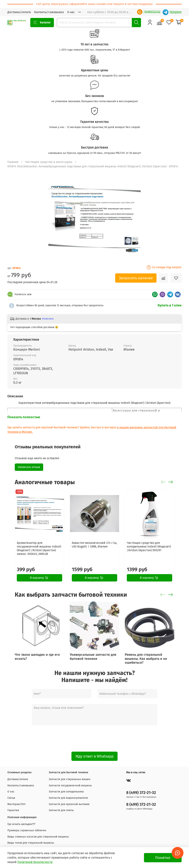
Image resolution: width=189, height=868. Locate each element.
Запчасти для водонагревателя (68, 798)
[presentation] (94, 739)
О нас (71, 12)
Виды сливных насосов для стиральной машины (38, 837)
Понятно (163, 858)
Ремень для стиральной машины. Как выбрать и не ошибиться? (146, 659)
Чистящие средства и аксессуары (49, 162)
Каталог (42, 23)
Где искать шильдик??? (21, 824)
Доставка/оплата (19, 12)
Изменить (48, 319)
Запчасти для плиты (61, 810)
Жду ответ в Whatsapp (94, 756)
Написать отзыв (29, 467)
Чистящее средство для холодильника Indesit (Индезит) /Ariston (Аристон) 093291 (149, 546)
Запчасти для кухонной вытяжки (69, 804)
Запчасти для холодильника (66, 792)
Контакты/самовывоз (49, 12)
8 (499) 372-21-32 (141, 793)
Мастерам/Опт (16, 804)
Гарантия (13, 810)
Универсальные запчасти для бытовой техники (93, 657)
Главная (13, 162)
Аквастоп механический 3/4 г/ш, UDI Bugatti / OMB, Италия (94, 545)
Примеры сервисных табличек (27, 830)
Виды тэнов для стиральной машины (31, 843)
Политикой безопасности (35, 862)
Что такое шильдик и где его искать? (37, 657)
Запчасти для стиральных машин (70, 779)
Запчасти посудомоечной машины (70, 786)
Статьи (11, 798)
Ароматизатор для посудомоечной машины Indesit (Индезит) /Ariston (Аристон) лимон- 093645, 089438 (39, 548)
